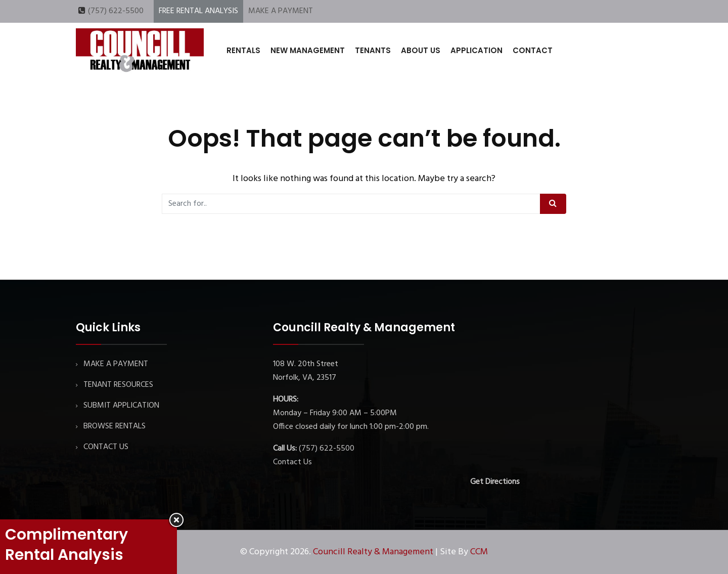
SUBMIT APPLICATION (121, 406)
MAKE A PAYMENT (281, 11)
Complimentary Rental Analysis (66, 545)
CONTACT (533, 50)
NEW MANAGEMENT (308, 50)
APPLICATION (476, 50)
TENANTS (373, 50)
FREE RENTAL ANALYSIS (198, 11)
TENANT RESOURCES (118, 385)
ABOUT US (421, 50)
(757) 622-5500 (116, 11)
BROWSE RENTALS (115, 426)
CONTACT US (106, 447)
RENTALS (243, 50)
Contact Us (292, 462)
